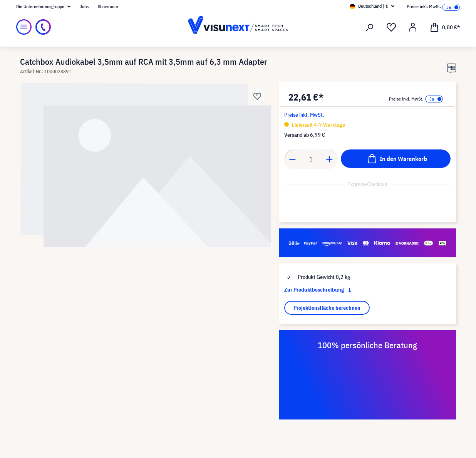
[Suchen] (370, 27)
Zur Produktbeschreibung (319, 290)
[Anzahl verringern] (292, 159)
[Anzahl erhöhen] (330, 159)
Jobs (84, 6)
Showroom (108, 6)
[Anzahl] (311, 159)
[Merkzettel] (391, 27)
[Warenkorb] (445, 27)
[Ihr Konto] (413, 27)
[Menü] (24, 27)
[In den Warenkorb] (396, 159)
